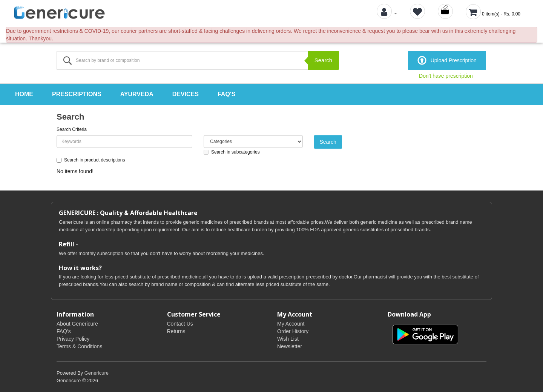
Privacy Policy (73, 339)
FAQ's (226, 94)
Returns (176, 331)
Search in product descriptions (91, 160)
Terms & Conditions (79, 346)
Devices (186, 94)
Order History (293, 331)
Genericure (97, 373)
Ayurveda (137, 94)
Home (24, 94)
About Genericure (77, 324)
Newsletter (290, 346)
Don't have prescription (446, 76)
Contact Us (180, 324)
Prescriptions (77, 94)
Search (324, 60)
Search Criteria (72, 129)
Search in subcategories (232, 152)
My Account (291, 324)
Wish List (288, 339)
